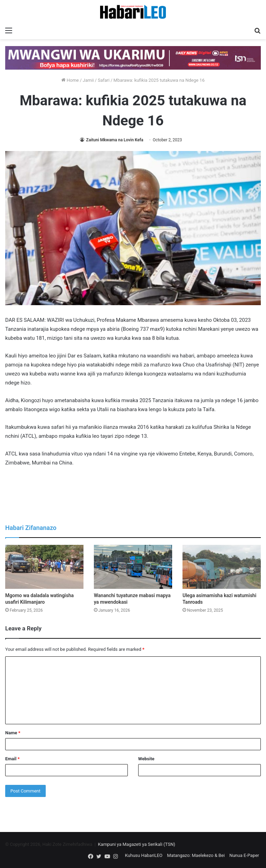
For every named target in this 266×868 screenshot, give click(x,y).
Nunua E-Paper (244, 855)
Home (70, 80)
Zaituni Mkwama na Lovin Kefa (114, 140)
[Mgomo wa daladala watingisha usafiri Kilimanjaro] (44, 567)
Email (12, 759)
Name (13, 733)
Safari (104, 80)
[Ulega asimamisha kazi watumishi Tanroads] (222, 567)
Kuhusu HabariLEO (144, 855)
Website (146, 759)
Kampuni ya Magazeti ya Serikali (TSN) (137, 844)
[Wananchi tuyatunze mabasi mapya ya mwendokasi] (133, 567)
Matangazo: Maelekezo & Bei (196, 855)
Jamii (88, 80)
